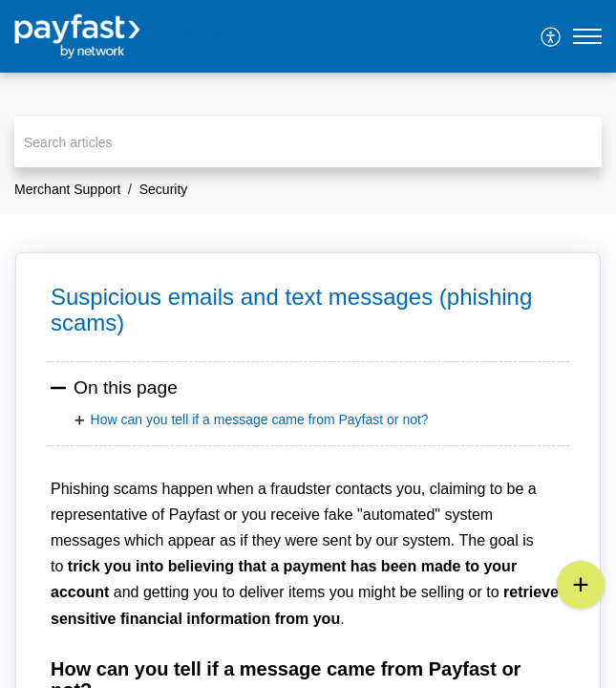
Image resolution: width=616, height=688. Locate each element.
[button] (552, 36)
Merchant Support (67, 189)
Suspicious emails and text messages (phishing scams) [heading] (291, 310)
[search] (308, 142)
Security (164, 189)
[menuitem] (552, 36)
